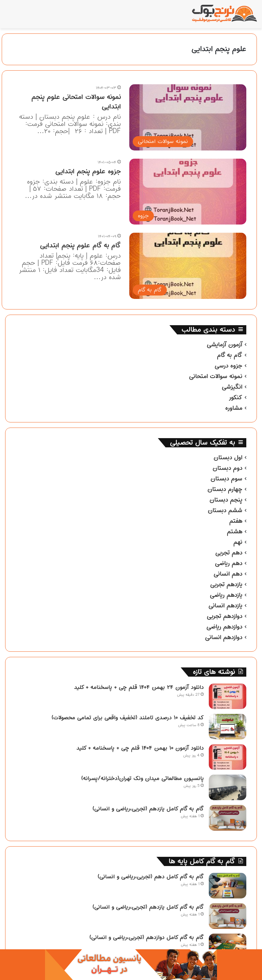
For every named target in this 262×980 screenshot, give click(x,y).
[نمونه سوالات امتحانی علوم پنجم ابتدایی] (188, 117)
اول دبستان (228, 458)
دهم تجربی (229, 553)
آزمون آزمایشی (224, 345)
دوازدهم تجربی (224, 616)
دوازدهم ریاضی (224, 627)
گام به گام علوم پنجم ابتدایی (80, 246)
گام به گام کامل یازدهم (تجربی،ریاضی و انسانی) (148, 809)
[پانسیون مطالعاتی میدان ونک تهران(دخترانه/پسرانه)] (228, 787)
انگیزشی (232, 387)
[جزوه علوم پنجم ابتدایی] (188, 192)
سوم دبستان (226, 479)
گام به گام (230, 355)
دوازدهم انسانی (224, 637)
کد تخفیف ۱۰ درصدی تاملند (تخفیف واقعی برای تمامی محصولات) (128, 718)
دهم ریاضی (229, 563)
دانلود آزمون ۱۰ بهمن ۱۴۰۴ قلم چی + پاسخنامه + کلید (140, 748)
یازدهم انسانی (225, 606)
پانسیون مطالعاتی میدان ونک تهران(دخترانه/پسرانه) (142, 778)
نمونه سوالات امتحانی (216, 376)
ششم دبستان (225, 510)
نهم (238, 542)
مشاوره (234, 408)
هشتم (235, 532)
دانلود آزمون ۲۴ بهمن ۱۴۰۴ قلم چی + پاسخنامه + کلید (139, 687)
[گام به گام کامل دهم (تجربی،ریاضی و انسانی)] (228, 886)
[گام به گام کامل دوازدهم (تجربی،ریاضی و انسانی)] (228, 946)
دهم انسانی (228, 574)
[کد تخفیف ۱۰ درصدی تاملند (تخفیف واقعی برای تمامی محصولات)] (228, 727)
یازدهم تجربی (226, 585)
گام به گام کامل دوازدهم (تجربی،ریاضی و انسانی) (147, 937)
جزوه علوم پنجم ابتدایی (88, 171)
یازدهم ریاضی (226, 595)
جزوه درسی (228, 366)
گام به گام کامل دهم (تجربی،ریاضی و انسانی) (151, 877)
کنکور (235, 398)
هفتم (236, 521)
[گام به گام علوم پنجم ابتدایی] (188, 266)
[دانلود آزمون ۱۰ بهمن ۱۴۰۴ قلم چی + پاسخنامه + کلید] (228, 757)
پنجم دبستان (226, 500)
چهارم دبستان (225, 489)
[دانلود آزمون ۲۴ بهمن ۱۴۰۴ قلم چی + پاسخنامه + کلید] (228, 696)
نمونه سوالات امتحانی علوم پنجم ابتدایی (76, 102)
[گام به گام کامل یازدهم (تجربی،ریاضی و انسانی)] (228, 818)
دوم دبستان (227, 468)
